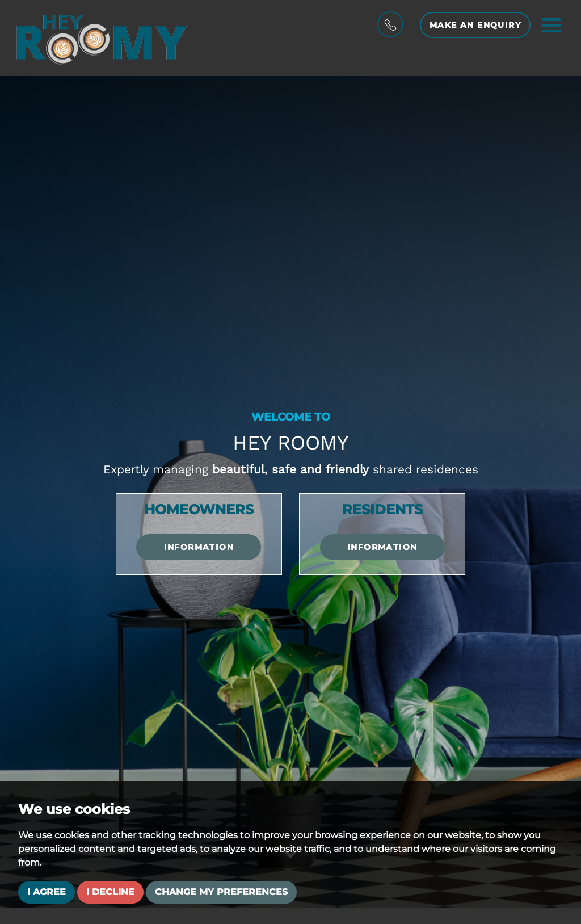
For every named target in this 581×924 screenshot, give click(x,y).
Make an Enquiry (475, 25)
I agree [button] (47, 892)
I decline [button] (110, 892)
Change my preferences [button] (221, 892)
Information (199, 547)
